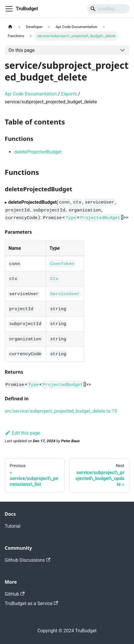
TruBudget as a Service (31, 603)
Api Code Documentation (31, 94)
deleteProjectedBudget (38, 152)
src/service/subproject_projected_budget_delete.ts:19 (61, 411)
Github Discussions (27, 560)
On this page (22, 50)
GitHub (15, 594)
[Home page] (10, 27)
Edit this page (22, 433)
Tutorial (13, 526)
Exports (69, 94)
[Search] (108, 9)
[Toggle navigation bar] (9, 9)
